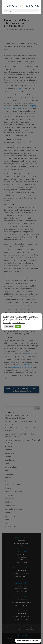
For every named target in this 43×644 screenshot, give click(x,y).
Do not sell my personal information (14, 323)
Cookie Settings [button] (9, 326)
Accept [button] (18, 326)
